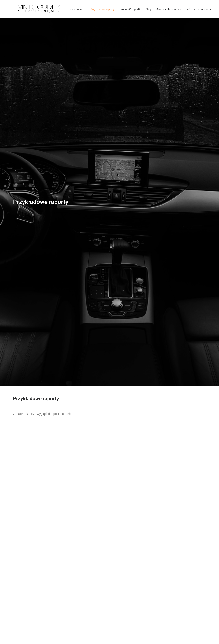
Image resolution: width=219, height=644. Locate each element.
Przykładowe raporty (98, 9)
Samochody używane (164, 9)
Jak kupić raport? (125, 9)
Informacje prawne (194, 9)
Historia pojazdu (71, 9)
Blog (144, 9)
